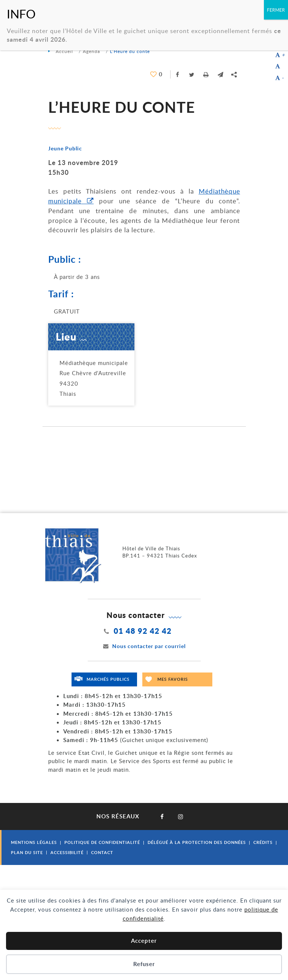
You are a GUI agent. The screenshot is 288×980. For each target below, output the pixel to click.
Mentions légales (34, 842)
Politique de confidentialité (102, 842)
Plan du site (27, 852)
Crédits (263, 842)
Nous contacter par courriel (144, 646)
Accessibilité (67, 852)
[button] (221, 74)
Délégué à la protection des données (197, 842)
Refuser (144, 964)
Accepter (144, 941)
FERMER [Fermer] (276, 10)
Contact (102, 852)
